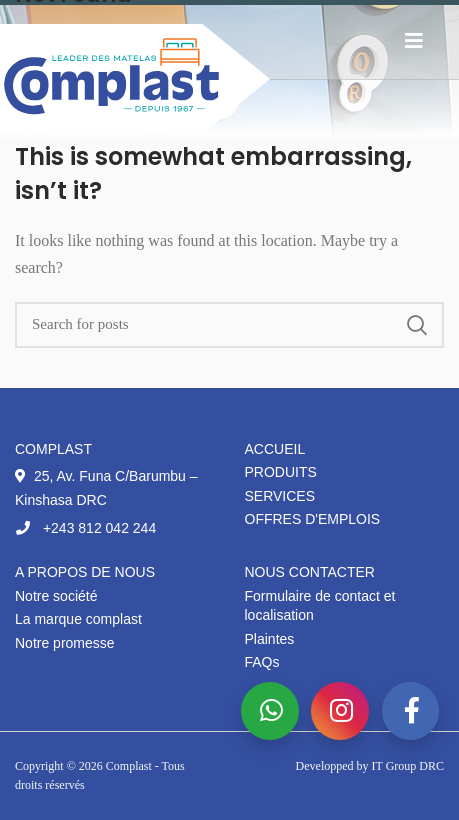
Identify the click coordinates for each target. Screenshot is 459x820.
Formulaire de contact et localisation (320, 606)
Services (280, 496)
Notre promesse (65, 643)
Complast (130, 766)
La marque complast (78, 619)
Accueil (275, 449)
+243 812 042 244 (85, 528)
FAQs (262, 662)
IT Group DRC (408, 766)
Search (417, 325)
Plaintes (270, 639)
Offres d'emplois (313, 519)
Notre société (56, 596)
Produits (281, 472)
